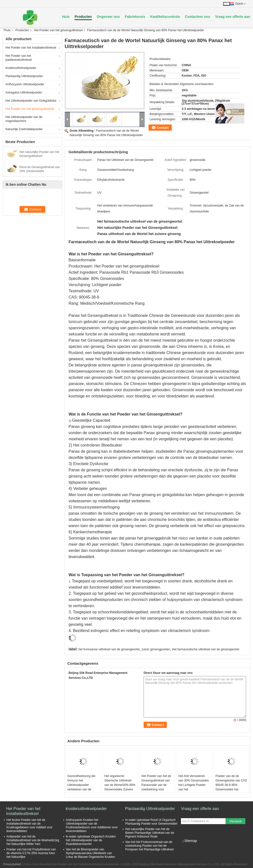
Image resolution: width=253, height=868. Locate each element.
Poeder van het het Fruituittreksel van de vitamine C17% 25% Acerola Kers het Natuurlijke (31, 853)
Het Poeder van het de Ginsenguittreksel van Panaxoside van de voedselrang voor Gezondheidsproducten (157, 785)
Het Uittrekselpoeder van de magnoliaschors (24, 119)
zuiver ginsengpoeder (156, 649)
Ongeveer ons (108, 17)
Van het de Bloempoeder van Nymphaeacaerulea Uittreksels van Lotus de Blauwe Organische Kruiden (90, 853)
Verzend (236, 821)
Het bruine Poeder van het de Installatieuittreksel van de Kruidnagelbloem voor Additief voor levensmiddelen (29, 825)
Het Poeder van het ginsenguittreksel (58, 30)
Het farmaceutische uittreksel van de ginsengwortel (206, 649)
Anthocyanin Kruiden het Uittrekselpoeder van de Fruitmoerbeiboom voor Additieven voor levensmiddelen (92, 825)
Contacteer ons (198, 17)
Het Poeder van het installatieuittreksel (31, 48)
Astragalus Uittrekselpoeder (24, 92)
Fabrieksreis (135, 17)
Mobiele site (190, 847)
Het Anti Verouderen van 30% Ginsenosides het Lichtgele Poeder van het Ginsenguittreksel (194, 785)
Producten (83, 17)
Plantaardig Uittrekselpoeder (24, 76)
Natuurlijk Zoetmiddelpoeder (24, 129)
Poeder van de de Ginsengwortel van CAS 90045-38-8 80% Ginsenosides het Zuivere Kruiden (231, 785)
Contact (163, 128)
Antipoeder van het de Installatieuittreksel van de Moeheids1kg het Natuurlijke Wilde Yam (33, 840)
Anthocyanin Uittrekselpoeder (25, 84)
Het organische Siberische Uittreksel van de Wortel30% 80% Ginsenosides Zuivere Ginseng (120, 785)
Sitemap (190, 841)
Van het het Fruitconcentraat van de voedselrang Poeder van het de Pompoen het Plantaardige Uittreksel (149, 846)
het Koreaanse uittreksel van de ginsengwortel (109, 649)
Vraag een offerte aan (233, 17)
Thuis (7, 30)
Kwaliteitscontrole (165, 17)
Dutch (241, 4)
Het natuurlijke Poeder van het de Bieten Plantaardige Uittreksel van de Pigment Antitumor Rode (150, 833)
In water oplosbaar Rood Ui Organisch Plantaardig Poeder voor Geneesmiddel (151, 822)
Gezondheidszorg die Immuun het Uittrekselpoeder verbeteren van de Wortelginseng (81, 785)
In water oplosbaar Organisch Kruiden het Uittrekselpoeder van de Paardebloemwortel (91, 840)
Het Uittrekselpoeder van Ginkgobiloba (31, 101)
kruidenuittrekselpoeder (21, 68)
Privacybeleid (12, 864)
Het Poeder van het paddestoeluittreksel (19, 58)
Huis (66, 17)
